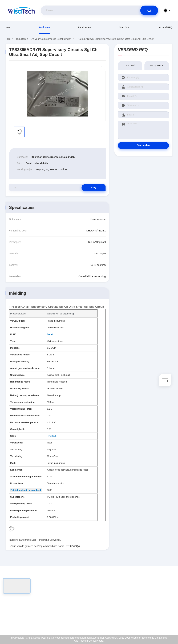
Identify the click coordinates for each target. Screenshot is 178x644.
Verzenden (143, 145)
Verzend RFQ (165, 27)
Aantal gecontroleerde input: (26, 368)
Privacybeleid (158, 614)
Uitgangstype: (18, 375)
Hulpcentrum (157, 622)
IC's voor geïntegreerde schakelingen (51, 39)
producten (44, 27)
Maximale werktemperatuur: (25, 422)
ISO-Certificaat (158, 599)
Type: (13, 341)
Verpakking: (17, 443)
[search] (149, 10)
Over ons (124, 27)
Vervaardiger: (17, 321)
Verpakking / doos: (20, 355)
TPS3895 (52, 436)
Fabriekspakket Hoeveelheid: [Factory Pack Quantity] (26, 490)
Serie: (13, 436)
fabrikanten (84, 27)
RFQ (93, 188)
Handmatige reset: (20, 382)
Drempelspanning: (20, 361)
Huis (8, 27)
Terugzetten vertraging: (23, 402)
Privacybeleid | (17, 638)
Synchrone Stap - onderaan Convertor (40, 540)
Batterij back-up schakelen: (25, 395)
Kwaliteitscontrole (160, 607)
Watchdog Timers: (20, 389)
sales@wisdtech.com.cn (25, 607)
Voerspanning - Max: (21, 409)
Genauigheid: (17, 429)
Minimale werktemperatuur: (25, 416)
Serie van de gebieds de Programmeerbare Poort (37, 546)
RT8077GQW (73, 546)
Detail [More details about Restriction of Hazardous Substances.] (50, 334)
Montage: (15, 348)
